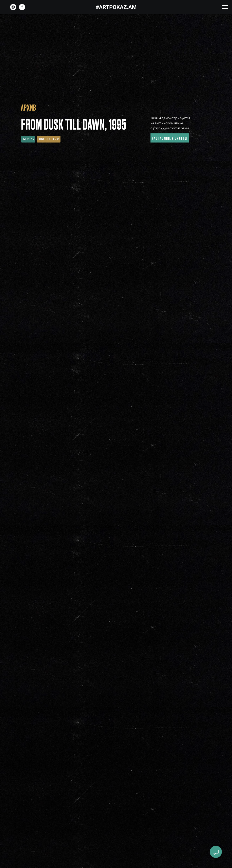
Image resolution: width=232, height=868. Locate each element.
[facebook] (22, 9)
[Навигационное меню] (225, 7)
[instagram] (13, 9)
